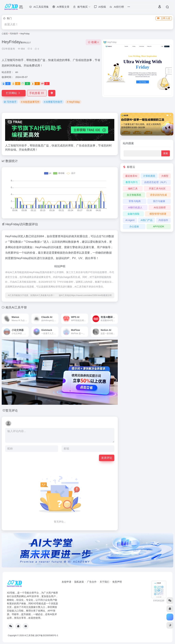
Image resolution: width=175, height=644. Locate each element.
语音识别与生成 (158, 195)
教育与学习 (132, 182)
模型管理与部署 (158, 214)
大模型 (165, 176)
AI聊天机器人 (135, 207)
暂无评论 (12, 411)
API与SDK (159, 226)
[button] (167, 115)
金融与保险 (133, 214)
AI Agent (130, 220)
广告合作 (92, 582)
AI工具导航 (29, 635)
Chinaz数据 (33, 242)
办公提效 (134, 226)
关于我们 (104, 582)
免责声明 (117, 582)
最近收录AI (131, 176)
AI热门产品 (147, 220)
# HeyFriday (73, 102)
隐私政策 (79, 582)
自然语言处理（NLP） (156, 182)
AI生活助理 (160, 207)
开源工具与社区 (157, 189)
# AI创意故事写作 (30, 102)
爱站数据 (15, 242)
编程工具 (133, 189)
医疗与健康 (159, 201)
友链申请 (66, 582)
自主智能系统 (134, 195)
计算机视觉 (149, 176)
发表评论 (107, 458)
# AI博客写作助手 (53, 102)
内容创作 (163, 220)
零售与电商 (135, 201)
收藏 (93, 42)
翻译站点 (26, 43)
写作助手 (14, 34)
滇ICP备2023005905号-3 (46, 635)
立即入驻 (164, 18)
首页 (6, 34)
